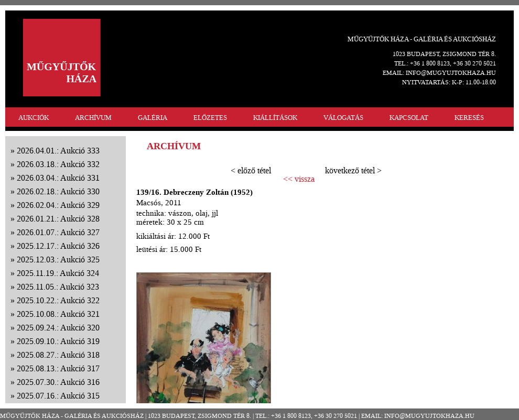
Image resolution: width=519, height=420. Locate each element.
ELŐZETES (210, 118)
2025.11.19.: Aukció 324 (58, 273)
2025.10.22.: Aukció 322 (58, 300)
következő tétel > (353, 170)
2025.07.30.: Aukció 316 (58, 382)
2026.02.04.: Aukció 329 (58, 205)
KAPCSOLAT (409, 118)
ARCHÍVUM (93, 118)
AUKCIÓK (34, 118)
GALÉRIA (153, 118)
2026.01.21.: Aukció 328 (58, 219)
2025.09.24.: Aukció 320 (58, 328)
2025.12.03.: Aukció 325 (58, 259)
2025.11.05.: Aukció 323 (58, 287)
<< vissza (299, 179)
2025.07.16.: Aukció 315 (58, 396)
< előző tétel (251, 170)
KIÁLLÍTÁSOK (275, 118)
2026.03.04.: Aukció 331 (58, 178)
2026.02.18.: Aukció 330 (58, 191)
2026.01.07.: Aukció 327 (58, 232)
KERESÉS (469, 118)
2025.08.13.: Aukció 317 (58, 368)
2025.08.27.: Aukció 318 (58, 355)
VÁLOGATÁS (343, 118)
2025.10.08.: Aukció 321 (58, 314)
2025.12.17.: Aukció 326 (58, 246)
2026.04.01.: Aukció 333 (58, 151)
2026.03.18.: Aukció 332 (58, 164)
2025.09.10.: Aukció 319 (58, 341)
